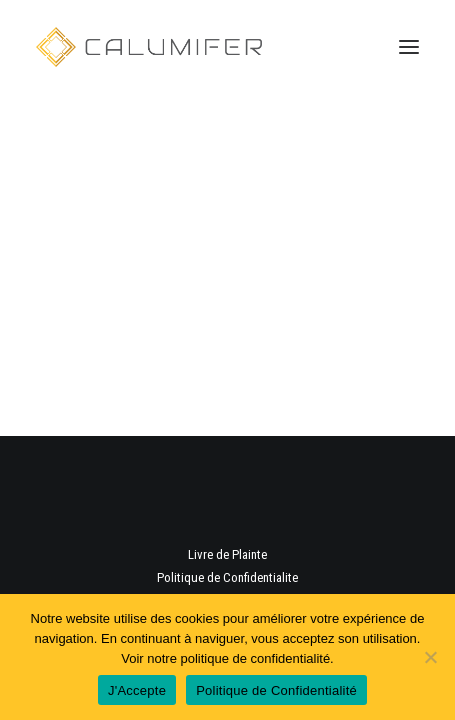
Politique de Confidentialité (276, 690)
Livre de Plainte (227, 554)
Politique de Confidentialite (227, 577)
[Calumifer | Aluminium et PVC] (149, 47)
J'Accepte (137, 690)
